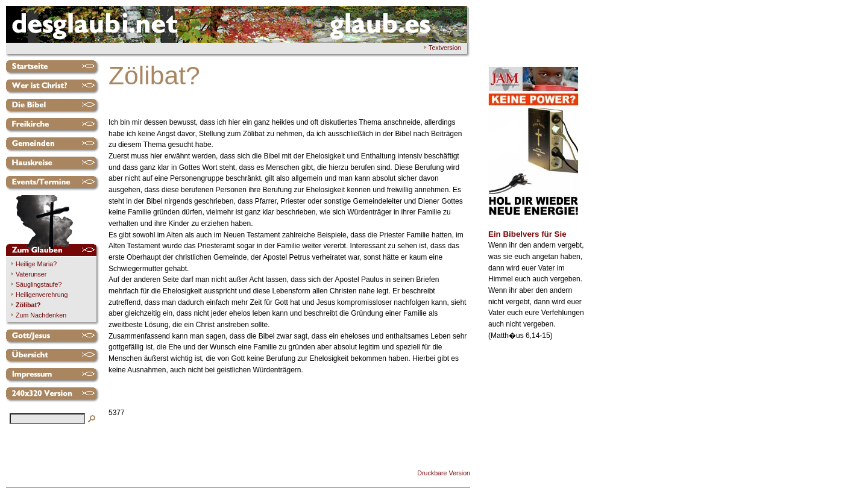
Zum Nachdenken (41, 315)
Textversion (445, 48)
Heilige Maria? (36, 264)
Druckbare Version (444, 473)
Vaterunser (31, 274)
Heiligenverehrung (42, 295)
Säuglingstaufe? (39, 284)
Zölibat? (28, 305)
